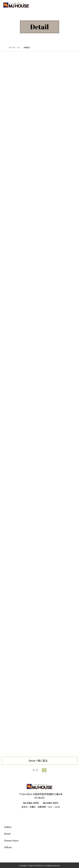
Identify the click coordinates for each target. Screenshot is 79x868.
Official (8, 847)
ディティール (16, 47)
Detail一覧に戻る (39, 761)
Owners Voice (11, 840)
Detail (7, 833)
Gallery (8, 827)
